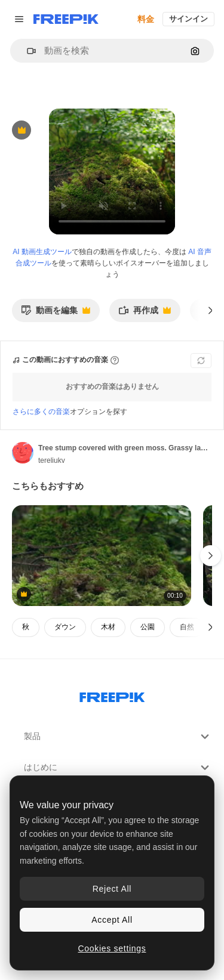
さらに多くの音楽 (41, 412)
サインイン (188, 19)
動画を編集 (56, 313)
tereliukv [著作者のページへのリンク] (52, 460)
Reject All (112, 889)
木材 (108, 627)
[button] (27, 51)
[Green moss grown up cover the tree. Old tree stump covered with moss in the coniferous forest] (102, 556)
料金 (146, 19)
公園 (148, 627)
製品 (118, 737)
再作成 (145, 313)
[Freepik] (66, 19)
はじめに (118, 768)
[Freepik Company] (112, 695)
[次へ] (211, 310)
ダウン (65, 627)
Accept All (112, 920)
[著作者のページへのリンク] (23, 453)
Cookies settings (112, 948)
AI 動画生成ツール (42, 252)
